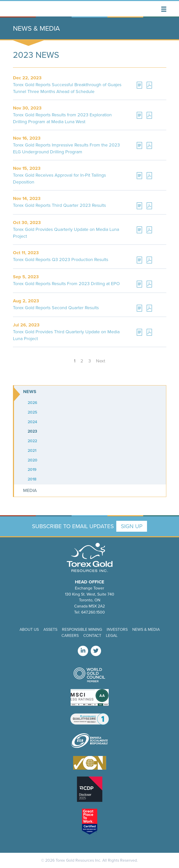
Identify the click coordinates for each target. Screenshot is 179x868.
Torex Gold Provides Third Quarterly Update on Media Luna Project (66, 335)
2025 (32, 412)
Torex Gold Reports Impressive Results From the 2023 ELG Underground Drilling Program (66, 148)
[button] (164, 9)
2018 (32, 479)
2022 (32, 441)
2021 (32, 450)
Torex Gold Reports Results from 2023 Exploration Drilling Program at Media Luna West (62, 118)
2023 (32, 431)
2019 (32, 469)
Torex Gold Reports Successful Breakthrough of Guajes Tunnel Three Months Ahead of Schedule (67, 88)
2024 (32, 422)
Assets (50, 629)
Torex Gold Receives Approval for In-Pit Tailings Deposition (59, 179)
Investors (117, 629)
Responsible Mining (82, 629)
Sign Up (132, 526)
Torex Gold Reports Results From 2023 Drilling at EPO (66, 284)
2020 (32, 460)
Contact (92, 635)
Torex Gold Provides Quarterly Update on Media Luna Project (66, 233)
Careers (70, 635)
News (30, 392)
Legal (112, 635)
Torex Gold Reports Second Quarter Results (56, 308)
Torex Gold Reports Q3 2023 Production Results (61, 260)
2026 (32, 403)
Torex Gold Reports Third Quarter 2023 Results (59, 205)
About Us (29, 629)
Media (30, 490)
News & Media (146, 629)
